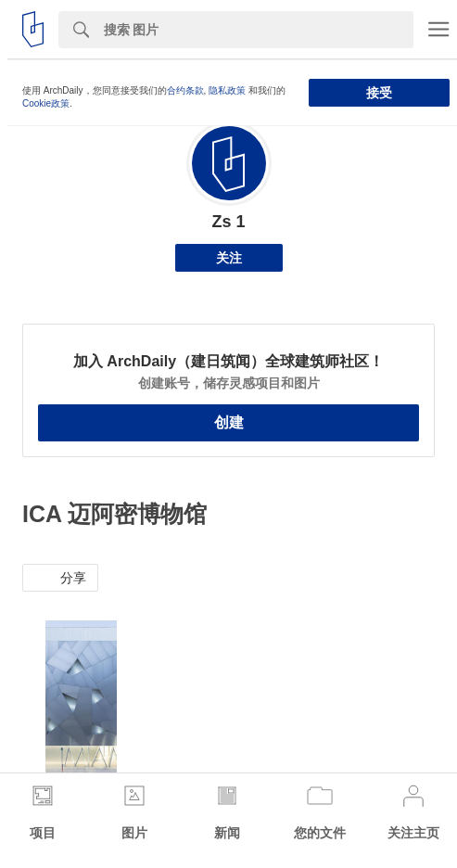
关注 (229, 258)
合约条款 (185, 90)
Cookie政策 (46, 103)
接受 (379, 93)
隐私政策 (227, 90)
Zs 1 (228, 222)
